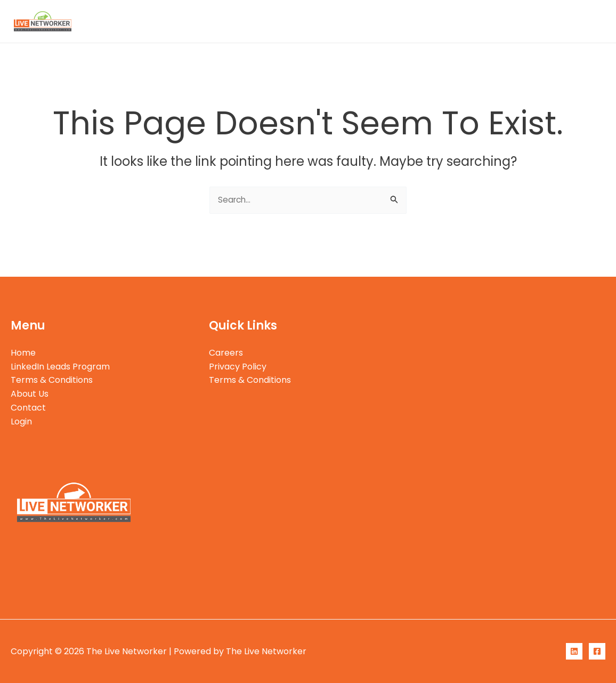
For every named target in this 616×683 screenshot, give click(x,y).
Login (586, 21)
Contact (541, 21)
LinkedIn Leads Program (303, 21)
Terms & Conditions (410, 21)
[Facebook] (597, 651)
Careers (226, 353)
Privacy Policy (238, 367)
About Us (487, 21)
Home (224, 21)
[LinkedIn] (574, 651)
